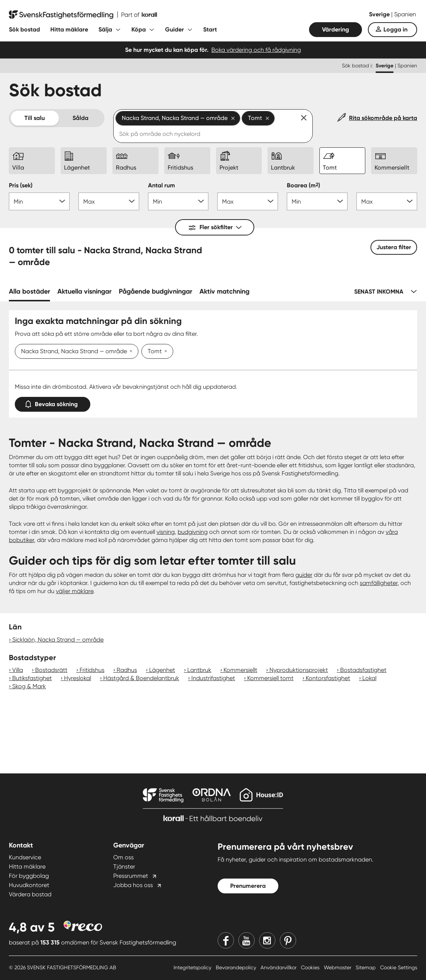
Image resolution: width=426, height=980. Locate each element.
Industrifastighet (213, 678)
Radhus (127, 670)
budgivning (193, 532)
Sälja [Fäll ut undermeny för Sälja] (105, 29)
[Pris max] (109, 201)
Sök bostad (24, 29)
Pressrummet (131, 876)
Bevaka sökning (53, 403)
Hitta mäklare (69, 29)
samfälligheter (379, 583)
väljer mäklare (75, 591)
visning (166, 532)
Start (210, 29)
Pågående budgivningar (155, 291)
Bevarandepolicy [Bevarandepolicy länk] (237, 967)
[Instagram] (267, 940)
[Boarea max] (387, 201)
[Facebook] (226, 940)
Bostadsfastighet (363, 670)
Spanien (405, 14)
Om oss (123, 857)
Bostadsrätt (51, 670)
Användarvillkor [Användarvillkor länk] (279, 967)
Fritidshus (92, 670)
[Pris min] (39, 201)
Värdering (336, 29)
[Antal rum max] (248, 201)
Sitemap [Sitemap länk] (366, 967)
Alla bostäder (29, 291)
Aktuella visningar (84, 291)
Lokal (369, 678)
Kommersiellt (240, 670)
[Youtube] (246, 940)
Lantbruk (199, 670)
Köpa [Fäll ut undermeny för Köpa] (139, 29)
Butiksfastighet (32, 678)
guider (304, 575)
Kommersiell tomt (270, 678)
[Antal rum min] (178, 201)
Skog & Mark (29, 686)
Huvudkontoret (29, 885)
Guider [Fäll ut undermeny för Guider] (175, 29)
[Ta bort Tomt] (164, 352)
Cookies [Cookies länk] (311, 967)
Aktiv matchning (224, 291)
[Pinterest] (288, 940)
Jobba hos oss (133, 885)
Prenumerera (248, 886)
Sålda (80, 118)
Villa (18, 670)
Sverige (380, 14)
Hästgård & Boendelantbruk (141, 678)
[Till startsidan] (83, 15)
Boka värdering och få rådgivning (256, 50)
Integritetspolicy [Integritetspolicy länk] (193, 967)
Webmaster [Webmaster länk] (338, 967)
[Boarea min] (317, 201)
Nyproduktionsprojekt (299, 670)
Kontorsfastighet (328, 678)
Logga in (395, 29)
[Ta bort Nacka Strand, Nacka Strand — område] (130, 352)
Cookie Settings (399, 967)
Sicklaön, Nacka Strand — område (58, 640)
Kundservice (25, 857)
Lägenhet (162, 670)
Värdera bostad (30, 894)
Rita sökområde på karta (383, 118)
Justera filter (394, 247)
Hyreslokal (78, 678)
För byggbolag (29, 876)
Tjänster (124, 867)
